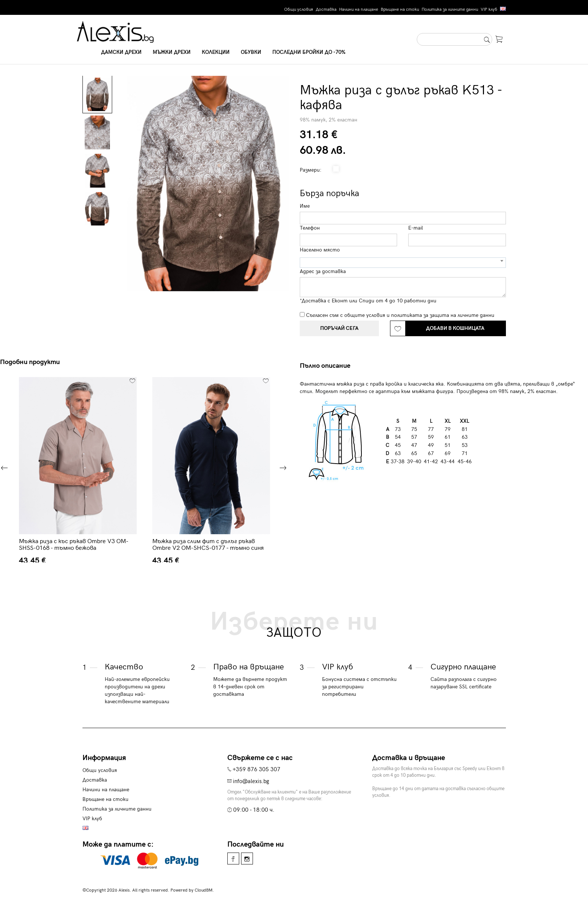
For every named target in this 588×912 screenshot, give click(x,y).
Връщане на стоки (400, 9)
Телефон (310, 228)
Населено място (320, 250)
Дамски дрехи (121, 52)
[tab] (328, 366)
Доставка (326, 9)
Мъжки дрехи (172, 52)
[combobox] (403, 263)
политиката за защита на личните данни (443, 315)
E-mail (416, 228)
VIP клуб (489, 9)
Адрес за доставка (323, 271)
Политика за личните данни (450, 9)
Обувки (251, 52)
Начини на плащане (359, 9)
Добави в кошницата (455, 328)
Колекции (216, 52)
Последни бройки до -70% (309, 52)
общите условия (365, 315)
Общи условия (299, 9)
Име (305, 206)
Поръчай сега (339, 328)
